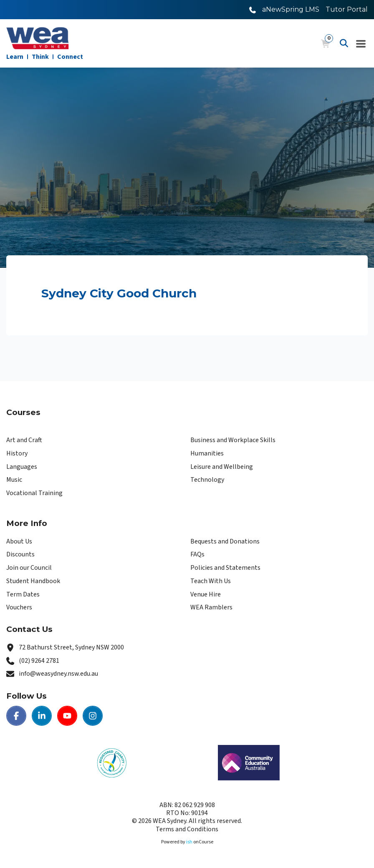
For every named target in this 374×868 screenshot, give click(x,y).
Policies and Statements (225, 568)
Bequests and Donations (225, 541)
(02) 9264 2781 (39, 661)
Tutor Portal (347, 9)
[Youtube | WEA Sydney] (67, 716)
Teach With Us (211, 581)
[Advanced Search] (344, 43)
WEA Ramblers (211, 607)
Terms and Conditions (187, 829)
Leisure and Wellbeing (222, 467)
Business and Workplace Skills (233, 440)
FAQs (197, 554)
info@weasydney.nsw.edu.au (58, 674)
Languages (22, 467)
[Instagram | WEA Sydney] (93, 716)
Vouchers (19, 607)
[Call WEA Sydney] (253, 9)
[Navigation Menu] (361, 43)
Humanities (207, 453)
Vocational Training (34, 493)
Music (14, 480)
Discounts (20, 554)
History (17, 453)
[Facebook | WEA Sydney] (16, 716)
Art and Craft (24, 440)
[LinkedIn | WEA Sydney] (42, 716)
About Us (19, 541)
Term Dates (23, 594)
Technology (207, 480)
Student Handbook (33, 581)
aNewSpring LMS (291, 9)
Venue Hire (206, 594)
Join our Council (29, 568)
